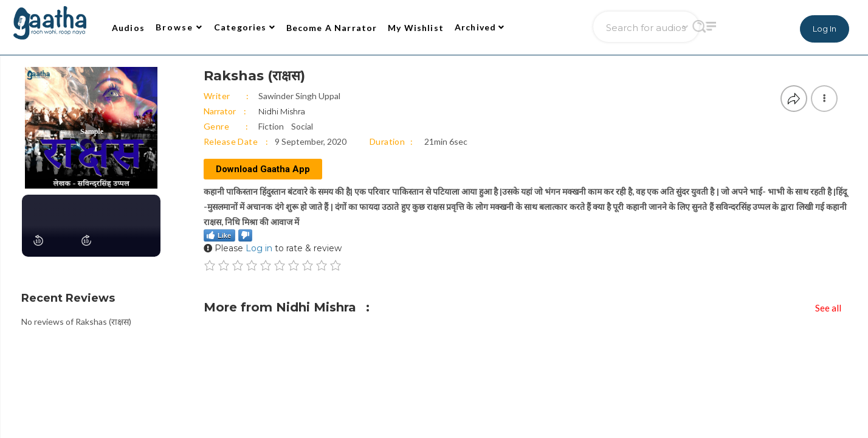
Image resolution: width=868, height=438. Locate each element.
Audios (128, 28)
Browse (179, 27)
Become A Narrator (332, 28)
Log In (825, 29)
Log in (259, 248)
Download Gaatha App (263, 169)
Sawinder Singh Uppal (299, 96)
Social (302, 126)
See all (828, 308)
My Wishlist (416, 28)
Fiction (271, 126)
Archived (480, 27)
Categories (245, 27)
